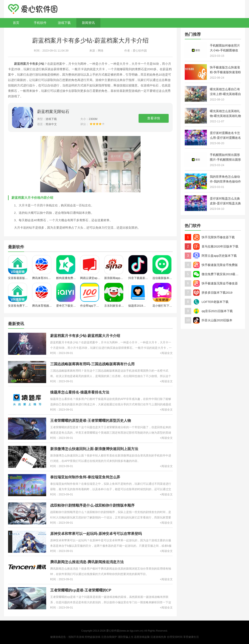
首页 (16, 23)
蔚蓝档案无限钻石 (53, 112)
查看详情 (154, 118)
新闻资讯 (88, 23)
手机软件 (40, 23)
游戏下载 (64, 23)
